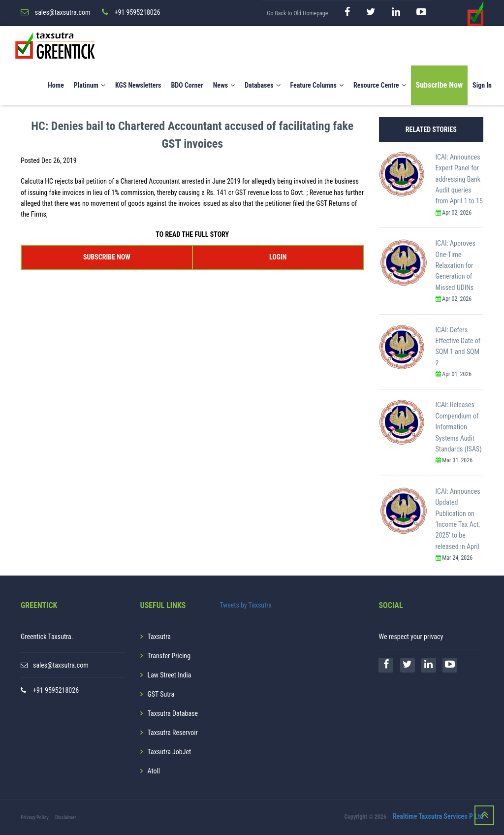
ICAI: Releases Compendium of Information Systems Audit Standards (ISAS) (459, 427)
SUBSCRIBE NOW (107, 257)
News (224, 85)
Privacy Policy (35, 818)
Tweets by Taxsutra (246, 605)
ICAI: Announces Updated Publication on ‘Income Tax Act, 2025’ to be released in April (458, 519)
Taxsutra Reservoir (173, 733)
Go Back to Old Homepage (297, 13)
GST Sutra (161, 694)
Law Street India (170, 675)
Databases (262, 85)
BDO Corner (187, 85)
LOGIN (278, 257)
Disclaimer (66, 818)
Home (56, 85)
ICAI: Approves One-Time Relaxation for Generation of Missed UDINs (456, 265)
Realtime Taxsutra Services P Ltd (438, 817)
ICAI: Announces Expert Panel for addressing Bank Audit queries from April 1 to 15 (459, 179)
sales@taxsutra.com (61, 665)
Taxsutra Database (173, 713)
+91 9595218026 (56, 690)
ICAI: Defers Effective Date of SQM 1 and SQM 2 (458, 346)
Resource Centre (380, 85)
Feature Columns (317, 85)
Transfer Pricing (169, 656)
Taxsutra (159, 637)
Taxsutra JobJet (170, 752)
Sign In (482, 85)
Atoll (154, 771)
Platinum (90, 85)
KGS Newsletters (138, 85)
